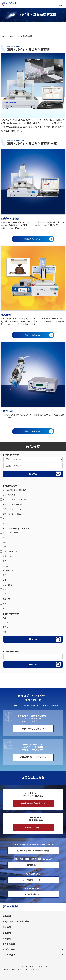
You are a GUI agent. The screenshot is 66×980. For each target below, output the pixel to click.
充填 (3, 632)
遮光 (3, 575)
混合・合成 (6, 585)
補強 (3, 561)
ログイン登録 (9, 955)
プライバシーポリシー (27, 966)
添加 (3, 589)
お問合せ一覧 (9, 949)
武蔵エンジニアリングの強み (16, 921)
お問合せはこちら (32, 827)
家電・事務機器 (8, 495)
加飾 (3, 580)
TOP (3, 36)
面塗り (4, 627)
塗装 (3, 604)
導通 (3, 537)
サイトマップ (42, 966)
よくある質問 (9, 944)
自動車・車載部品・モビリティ (14, 500)
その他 (4, 523)
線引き (4, 622)
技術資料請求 (32, 865)
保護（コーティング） (10, 551)
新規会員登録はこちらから (32, 757)
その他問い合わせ (32, 894)
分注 (3, 594)
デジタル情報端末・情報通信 (13, 490)
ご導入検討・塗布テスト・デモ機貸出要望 (32, 850)
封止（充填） (7, 556)
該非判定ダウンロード (32, 880)
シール (4, 566)
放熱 (3, 542)
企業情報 (7, 933)
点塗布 (4, 618)
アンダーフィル (8, 570)
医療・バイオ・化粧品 (10, 514)
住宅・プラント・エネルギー (13, 509)
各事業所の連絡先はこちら (32, 803)
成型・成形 (6, 599)
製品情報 (7, 916)
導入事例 (7, 927)
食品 (3, 518)
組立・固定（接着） (9, 533)
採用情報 (7, 939)
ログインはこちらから (32, 729)
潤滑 (3, 547)
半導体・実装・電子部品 (11, 504)
